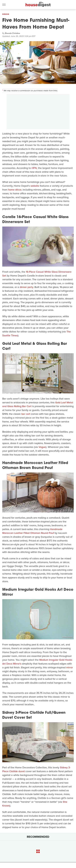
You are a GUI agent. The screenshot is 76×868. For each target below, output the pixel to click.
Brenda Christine (13, 33)
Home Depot (67, 264)
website (35, 186)
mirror (70, 667)
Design (6, 14)
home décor (15, 190)
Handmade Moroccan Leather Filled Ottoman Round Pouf (32, 531)
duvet (22, 771)
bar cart (26, 414)
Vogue (42, 447)
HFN (34, 168)
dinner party (26, 287)
